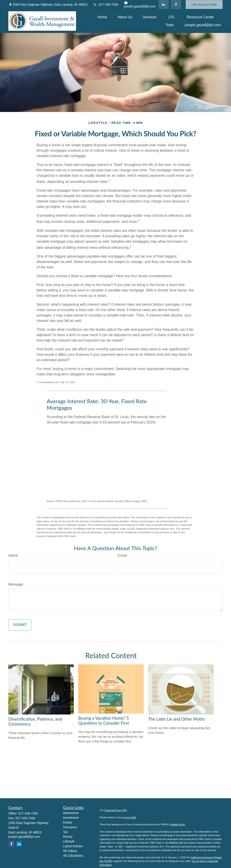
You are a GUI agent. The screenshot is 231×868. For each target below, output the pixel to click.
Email (122, 555)
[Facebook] (176, 5)
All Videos (70, 851)
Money (68, 837)
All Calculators (73, 856)
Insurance (70, 827)
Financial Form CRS (116, 810)
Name (13, 555)
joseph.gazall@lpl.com (140, 5)
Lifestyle (69, 841)
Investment (71, 818)
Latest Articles (73, 846)
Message (16, 584)
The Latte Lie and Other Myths (177, 719)
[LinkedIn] (164, 5)
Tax (66, 832)
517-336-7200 (106, 5)
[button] (102, 17)
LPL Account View (204, 5)
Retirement (71, 813)
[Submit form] (20, 625)
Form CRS (130, 817)
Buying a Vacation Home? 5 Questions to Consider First (104, 721)
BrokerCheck (178, 824)
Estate (68, 822)
